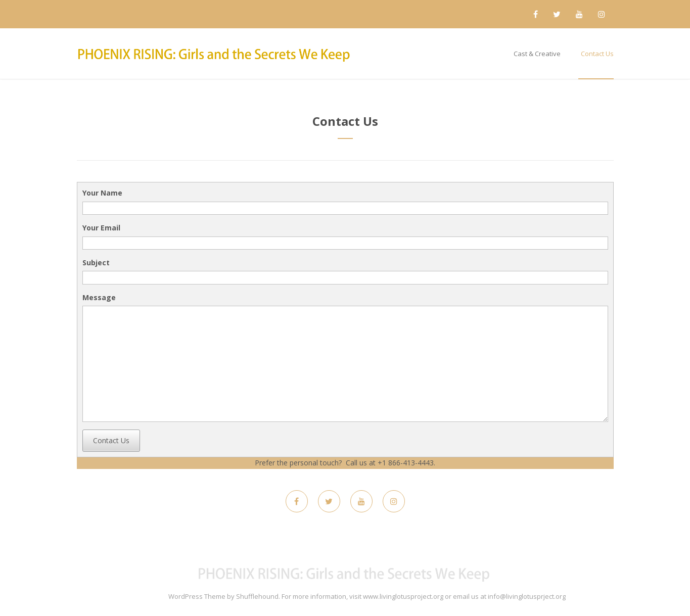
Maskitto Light (146, 596)
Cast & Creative (537, 54)
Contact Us (597, 54)
